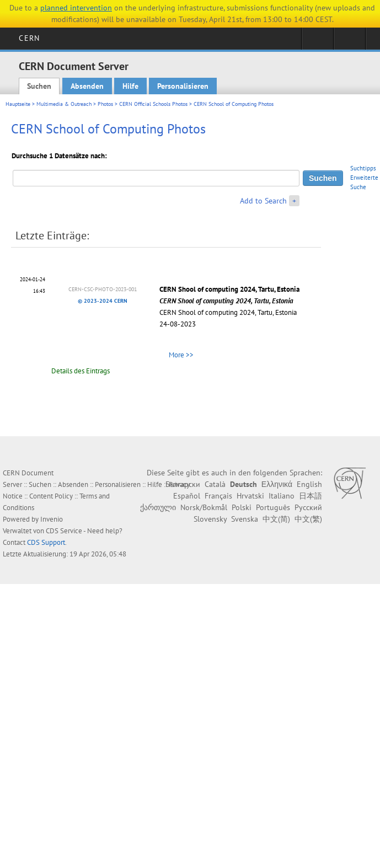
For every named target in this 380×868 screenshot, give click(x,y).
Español (187, 496)
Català (215, 484)
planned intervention (76, 8)
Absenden (87, 86)
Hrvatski (250, 496)
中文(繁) (308, 519)
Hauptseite (18, 104)
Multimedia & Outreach (64, 104)
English (309, 484)
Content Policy (51, 496)
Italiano (282, 496)
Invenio (52, 519)
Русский (308, 507)
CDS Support (46, 542)
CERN (29, 38)
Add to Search (263, 201)
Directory (349, 42)
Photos (105, 104)
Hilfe (130, 86)
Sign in (317, 42)
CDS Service (64, 531)
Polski (242, 507)
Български (183, 484)
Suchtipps (363, 168)
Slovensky (210, 519)
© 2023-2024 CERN (103, 301)
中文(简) (276, 519)
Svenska (245, 519)
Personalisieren (183, 86)
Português (273, 507)
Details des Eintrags (81, 371)
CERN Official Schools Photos (153, 104)
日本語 (311, 496)
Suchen (39, 86)
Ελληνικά (277, 484)
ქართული (158, 507)
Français (218, 496)
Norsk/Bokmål (204, 507)
